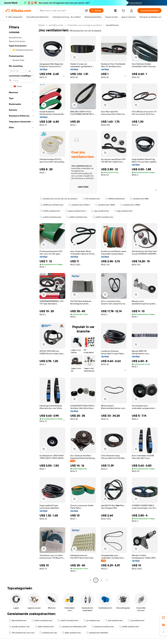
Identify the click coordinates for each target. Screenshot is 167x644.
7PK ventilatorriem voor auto (22, 633)
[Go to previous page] (90, 580)
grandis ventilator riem (19, 627)
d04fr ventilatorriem (44, 627)
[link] (163, 618)
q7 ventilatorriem (92, 621)
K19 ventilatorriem (91, 199)
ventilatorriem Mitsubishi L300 (73, 627)
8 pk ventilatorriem (114, 621)
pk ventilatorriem (136, 621)
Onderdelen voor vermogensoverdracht (85, 25)
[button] (86, 11)
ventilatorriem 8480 (139, 199)
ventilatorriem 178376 (105, 205)
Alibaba (42, 25)
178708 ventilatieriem (115, 199)
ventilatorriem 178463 (130, 205)
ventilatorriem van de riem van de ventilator (59, 199)
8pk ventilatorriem (18, 621)
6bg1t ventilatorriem (71, 633)
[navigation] (21, 303)
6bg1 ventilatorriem (123, 211)
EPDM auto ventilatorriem (52, 205)
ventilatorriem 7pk (48, 633)
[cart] (124, 11)
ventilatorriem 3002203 (97, 633)
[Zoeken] (96, 11)
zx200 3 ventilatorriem (77, 217)
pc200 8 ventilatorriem (51, 217)
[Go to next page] (107, 580)
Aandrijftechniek (56, 25)
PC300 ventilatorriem (50, 211)
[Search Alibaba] (61, 11)
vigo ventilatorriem (100, 211)
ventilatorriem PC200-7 (79, 205)
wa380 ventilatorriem (129, 627)
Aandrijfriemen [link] (112, 25)
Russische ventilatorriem (103, 627)
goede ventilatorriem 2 (76, 211)
